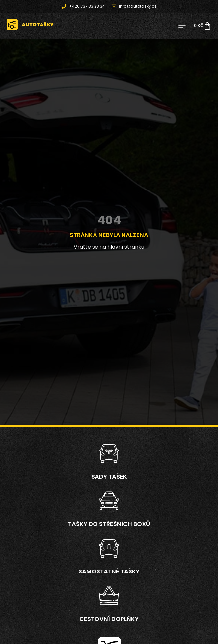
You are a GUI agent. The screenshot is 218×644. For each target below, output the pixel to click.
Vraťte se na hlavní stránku (109, 247)
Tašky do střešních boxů (109, 524)
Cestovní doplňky (109, 619)
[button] (182, 26)
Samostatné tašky (109, 571)
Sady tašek (109, 476)
